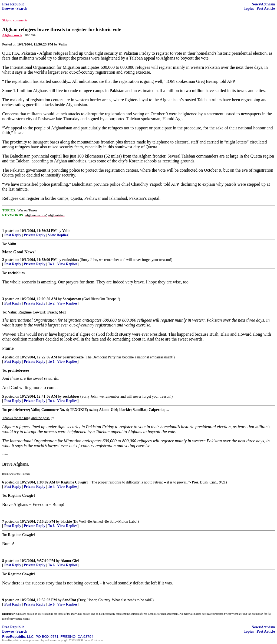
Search (22, 9)
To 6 (51, 526)
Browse (8, 9)
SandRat (69, 600)
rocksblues (71, 260)
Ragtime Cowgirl (74, 482)
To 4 (51, 401)
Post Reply (13, 235)
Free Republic (13, 4)
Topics (249, 9)
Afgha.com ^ (12, 35)
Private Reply (35, 235)
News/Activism (263, 4)
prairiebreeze (73, 357)
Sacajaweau (72, 299)
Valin (66, 231)
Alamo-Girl (70, 561)
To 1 (51, 264)
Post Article (266, 9)
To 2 (51, 303)
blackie (66, 522)
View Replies (58, 235)
